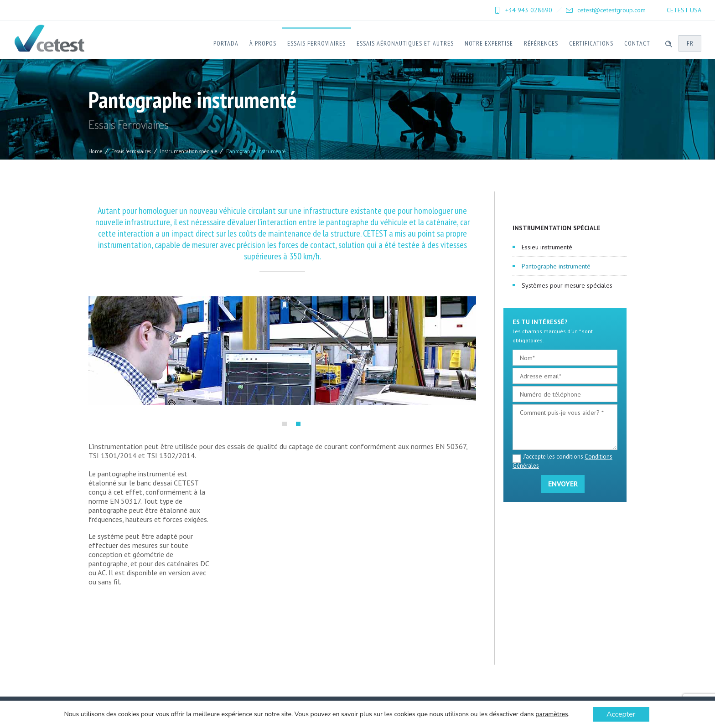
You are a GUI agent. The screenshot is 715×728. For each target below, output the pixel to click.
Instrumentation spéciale (189, 151)
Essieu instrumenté (547, 247)
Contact (637, 43)
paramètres (552, 714)
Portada (226, 43)
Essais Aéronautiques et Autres (405, 43)
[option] (282, 351)
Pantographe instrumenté (556, 266)
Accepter (621, 714)
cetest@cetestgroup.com (611, 10)
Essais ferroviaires (316, 43)
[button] (285, 424)
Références (541, 43)
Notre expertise (489, 43)
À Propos (263, 43)
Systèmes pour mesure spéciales (567, 285)
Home (95, 151)
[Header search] (668, 43)
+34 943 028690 (529, 10)
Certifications (591, 43)
